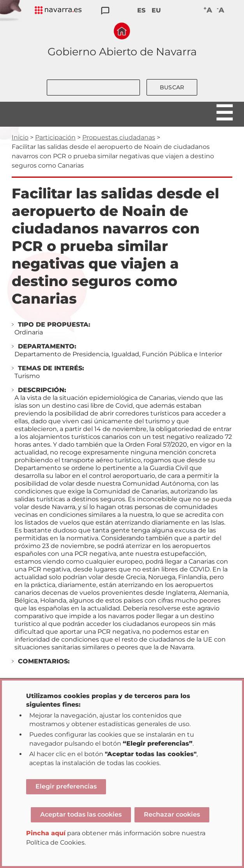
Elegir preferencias (66, 786)
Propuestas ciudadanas (119, 137)
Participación (55, 137)
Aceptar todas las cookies (81, 814)
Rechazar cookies (172, 814)
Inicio (20, 137)
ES (141, 10)
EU (156, 10)
